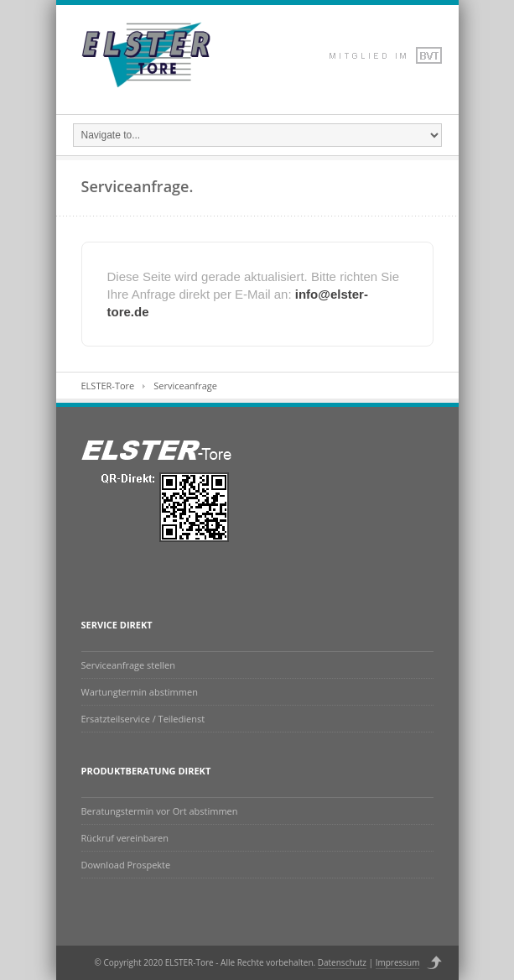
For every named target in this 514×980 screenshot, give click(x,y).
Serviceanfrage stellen (128, 665)
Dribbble (358, 55)
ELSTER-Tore (108, 386)
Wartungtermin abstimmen (140, 692)
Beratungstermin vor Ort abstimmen (160, 811)
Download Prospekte (126, 865)
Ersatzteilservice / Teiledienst (143, 719)
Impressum (398, 962)
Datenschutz (342, 962)
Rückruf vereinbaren (125, 838)
